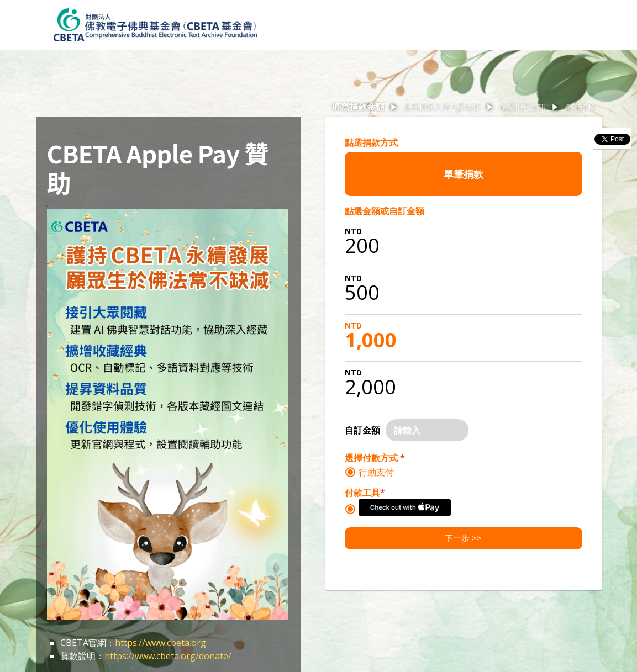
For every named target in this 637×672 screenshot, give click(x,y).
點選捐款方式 (371, 142)
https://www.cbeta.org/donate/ (168, 656)
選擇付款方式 (375, 458)
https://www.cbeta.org (160, 643)
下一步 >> (463, 538)
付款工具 (365, 493)
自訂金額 (362, 430)
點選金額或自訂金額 (385, 211)
